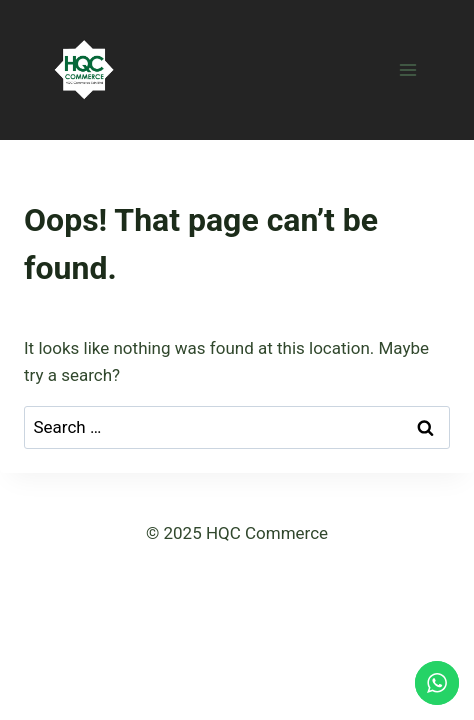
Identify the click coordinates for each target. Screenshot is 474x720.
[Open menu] (407, 69)
